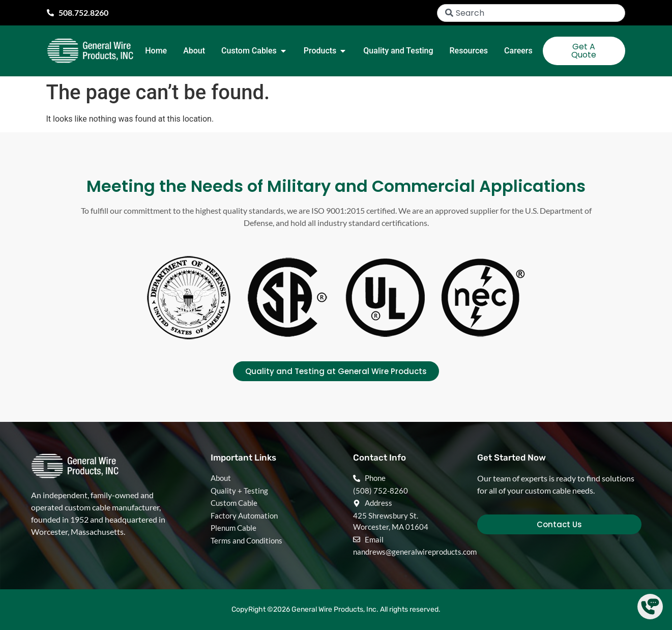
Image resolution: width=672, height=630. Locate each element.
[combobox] (531, 13)
